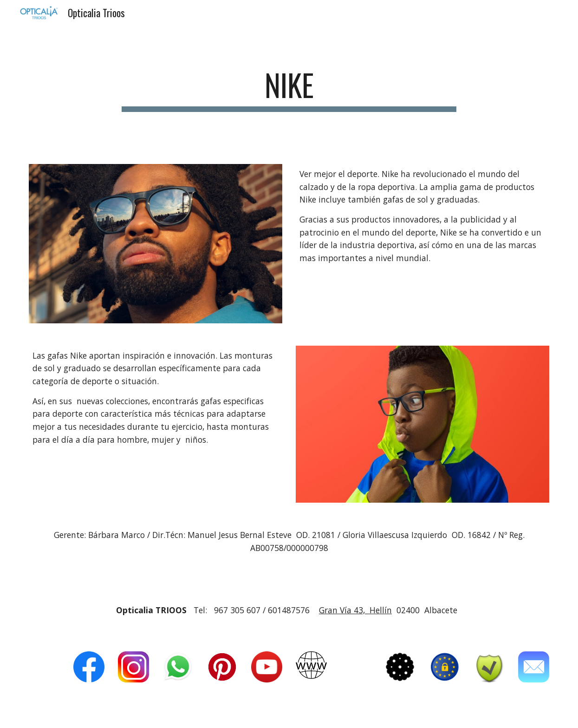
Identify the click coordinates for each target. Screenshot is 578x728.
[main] (289, 89)
